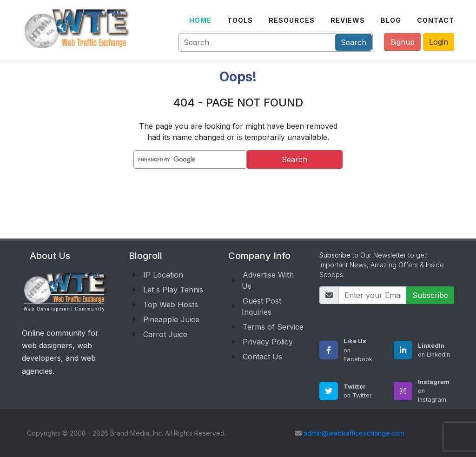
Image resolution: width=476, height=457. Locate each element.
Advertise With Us (268, 280)
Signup (402, 42)
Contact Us (262, 357)
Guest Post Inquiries (261, 306)
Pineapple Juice (171, 319)
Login (439, 42)
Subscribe (430, 295)
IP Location (163, 275)
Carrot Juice (165, 334)
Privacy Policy (268, 342)
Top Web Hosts (171, 305)
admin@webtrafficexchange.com (354, 433)
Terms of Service (273, 327)
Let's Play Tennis (173, 290)
